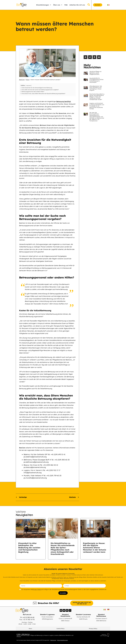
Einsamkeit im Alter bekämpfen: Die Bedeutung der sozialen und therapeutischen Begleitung (29, 548)
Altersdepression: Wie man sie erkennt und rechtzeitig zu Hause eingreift (96, 88)
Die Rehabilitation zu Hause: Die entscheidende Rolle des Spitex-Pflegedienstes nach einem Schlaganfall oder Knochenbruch (63, 549)
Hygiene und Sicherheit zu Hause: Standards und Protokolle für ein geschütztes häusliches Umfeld (97, 106)
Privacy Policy (37, 589)
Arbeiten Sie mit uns (77, 5)
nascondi (29, 85)
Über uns (58, 5)
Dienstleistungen (44, 5)
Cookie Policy (61, 628)
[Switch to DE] (108, 610)
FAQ (66, 5)
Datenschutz (53, 640)
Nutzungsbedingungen (62, 640)
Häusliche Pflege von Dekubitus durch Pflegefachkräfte (95, 73)
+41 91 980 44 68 (28, 617)
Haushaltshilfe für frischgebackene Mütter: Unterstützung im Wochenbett (97, 80)
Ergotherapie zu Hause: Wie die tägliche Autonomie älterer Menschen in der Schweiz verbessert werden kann (95, 548)
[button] (86, 57)
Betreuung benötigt (64, 101)
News (28, 80)
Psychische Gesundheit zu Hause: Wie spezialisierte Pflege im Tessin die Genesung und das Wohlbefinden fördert (97, 97)
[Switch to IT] (108, 5)
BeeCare (22, 80)
